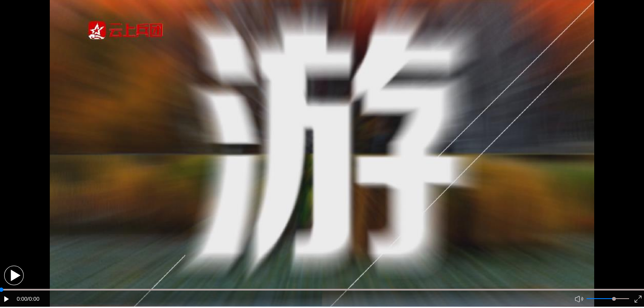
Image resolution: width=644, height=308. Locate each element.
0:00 (22, 299)
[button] (14, 275)
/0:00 (33, 299)
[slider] (614, 299)
